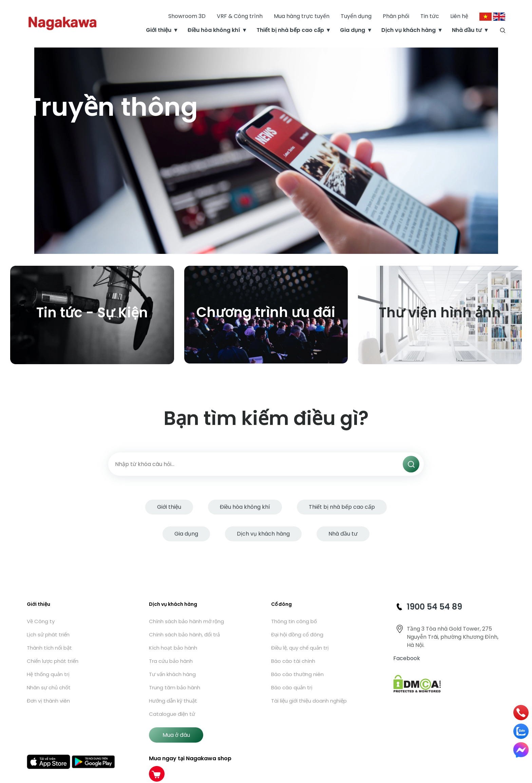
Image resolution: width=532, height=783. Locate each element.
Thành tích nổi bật (49, 648)
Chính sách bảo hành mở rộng (186, 621)
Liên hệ (459, 17)
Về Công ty (41, 621)
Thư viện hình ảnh (440, 313)
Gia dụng (353, 30)
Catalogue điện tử (172, 714)
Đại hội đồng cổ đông (297, 635)
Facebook (407, 658)
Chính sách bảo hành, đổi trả (184, 635)
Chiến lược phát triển (53, 661)
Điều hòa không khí (214, 30)
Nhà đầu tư (467, 30)
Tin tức (430, 17)
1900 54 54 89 (434, 607)
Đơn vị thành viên (48, 701)
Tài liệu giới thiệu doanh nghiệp (309, 701)
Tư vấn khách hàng (172, 674)
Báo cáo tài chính (293, 661)
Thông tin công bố (294, 621)
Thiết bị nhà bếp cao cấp (290, 30)
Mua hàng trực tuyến (302, 17)
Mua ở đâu (176, 735)
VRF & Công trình (240, 17)
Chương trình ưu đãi (266, 312)
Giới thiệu (159, 30)
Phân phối (396, 17)
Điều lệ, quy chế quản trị (300, 648)
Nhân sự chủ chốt (49, 687)
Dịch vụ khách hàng (408, 30)
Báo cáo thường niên (297, 674)
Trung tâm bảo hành (175, 687)
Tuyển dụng (356, 17)
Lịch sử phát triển (48, 635)
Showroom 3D (187, 17)
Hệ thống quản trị (48, 674)
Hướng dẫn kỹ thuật (173, 701)
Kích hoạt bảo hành (173, 648)
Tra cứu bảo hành (171, 661)
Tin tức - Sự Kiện (92, 313)
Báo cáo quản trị (292, 687)
